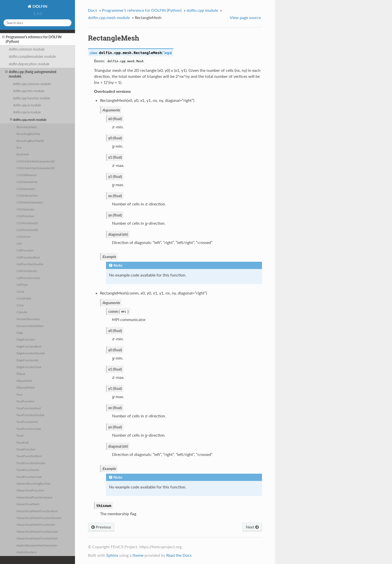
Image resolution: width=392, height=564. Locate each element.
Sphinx (112, 555)
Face (19, 394)
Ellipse (21, 374)
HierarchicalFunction (30, 490)
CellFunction (25, 250)
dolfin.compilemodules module (32, 56)
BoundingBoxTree (28, 134)
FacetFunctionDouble (31, 463)
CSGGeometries (27, 182)
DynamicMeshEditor (30, 326)
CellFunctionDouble (30, 264)
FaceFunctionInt (27, 422)
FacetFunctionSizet (29, 477)
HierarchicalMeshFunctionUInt (37, 538)
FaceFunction (25, 401)
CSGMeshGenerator (30, 202)
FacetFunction (26, 449)
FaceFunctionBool (29, 408)
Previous (101, 527)
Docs (92, 10)
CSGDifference (26, 175)
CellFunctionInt (27, 271)
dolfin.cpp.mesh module (28, 119)
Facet (20, 435)
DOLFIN (39, 6)
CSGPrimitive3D (27, 230)
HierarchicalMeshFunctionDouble (39, 518)
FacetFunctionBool (29, 456)
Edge (20, 333)
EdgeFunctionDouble (31, 353)
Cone (20, 305)
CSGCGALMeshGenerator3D (36, 168)
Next (252, 527)
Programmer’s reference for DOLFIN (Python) (32, 39)
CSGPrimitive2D (27, 223)
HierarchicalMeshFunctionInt (36, 524)
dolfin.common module (27, 49)
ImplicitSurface (26, 552)
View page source (245, 17)
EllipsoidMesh (26, 387)
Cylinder (22, 312)
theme (138, 555)
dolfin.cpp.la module (27, 112)
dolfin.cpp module (202, 10)
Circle (20, 292)
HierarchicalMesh (28, 504)
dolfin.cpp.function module (32, 98)
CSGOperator (25, 209)
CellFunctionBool (28, 257)
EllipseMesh (24, 381)
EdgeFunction (26, 339)
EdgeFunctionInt (27, 360)
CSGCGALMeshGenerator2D (36, 161)
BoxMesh (23, 154)
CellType (22, 285)
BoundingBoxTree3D (30, 141)
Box (19, 147)
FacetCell (22, 442)
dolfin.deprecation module (29, 64)
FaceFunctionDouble (30, 415)
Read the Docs (179, 555)
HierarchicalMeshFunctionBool (37, 511)
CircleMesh (24, 298)
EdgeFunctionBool (29, 346)
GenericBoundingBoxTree (33, 483)
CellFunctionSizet (28, 278)
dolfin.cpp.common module (32, 84)
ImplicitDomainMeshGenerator (37, 545)
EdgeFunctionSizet (29, 367)
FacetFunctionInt (28, 470)
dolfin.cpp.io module (27, 105)
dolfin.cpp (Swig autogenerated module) (31, 74)
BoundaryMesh (27, 127)
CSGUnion (24, 236)
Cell (19, 243)
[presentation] (113, 127)
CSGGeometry (26, 189)
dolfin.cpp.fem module (29, 91)
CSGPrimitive (25, 216)
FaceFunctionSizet (29, 429)
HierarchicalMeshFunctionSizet (37, 531)
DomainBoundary (28, 319)
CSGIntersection (27, 195)
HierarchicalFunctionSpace (34, 497)
